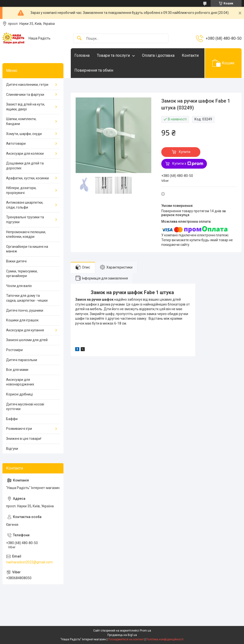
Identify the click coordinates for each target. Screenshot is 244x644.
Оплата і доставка (158, 55)
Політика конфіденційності (165, 639)
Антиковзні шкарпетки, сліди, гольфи (25, 205)
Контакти (190, 55)
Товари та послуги (113, 55)
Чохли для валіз (19, 286)
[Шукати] (79, 38)
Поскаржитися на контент (126, 639)
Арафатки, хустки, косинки (27, 178)
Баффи (12, 419)
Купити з (188, 164)
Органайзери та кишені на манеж (27, 249)
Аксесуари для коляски (25, 154)
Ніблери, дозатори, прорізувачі (21, 190)
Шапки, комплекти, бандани (21, 121)
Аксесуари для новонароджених (20, 382)
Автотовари (16, 144)
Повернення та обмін (94, 70)
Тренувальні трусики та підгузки (25, 220)
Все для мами (17, 370)
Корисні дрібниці (20, 394)
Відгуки (12, 449)
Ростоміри (14, 350)
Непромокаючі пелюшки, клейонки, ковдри (26, 234)
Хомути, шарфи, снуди (24, 134)
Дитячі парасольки (22, 360)
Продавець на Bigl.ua (122, 635)
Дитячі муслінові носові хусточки (25, 407)
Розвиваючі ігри (19, 429)
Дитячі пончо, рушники (25, 310)
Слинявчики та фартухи (25, 95)
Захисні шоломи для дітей (27, 340)
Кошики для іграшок (22, 320)
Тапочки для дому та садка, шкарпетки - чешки (27, 298)
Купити (185, 152)
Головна (82, 55)
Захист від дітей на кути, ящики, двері (25, 107)
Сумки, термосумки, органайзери (22, 274)
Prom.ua (145, 631)
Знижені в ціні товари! (24, 439)
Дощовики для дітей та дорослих (25, 166)
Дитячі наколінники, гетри (27, 85)
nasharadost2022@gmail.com (29, 562)
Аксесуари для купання (25, 330)
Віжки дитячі (16, 261)
